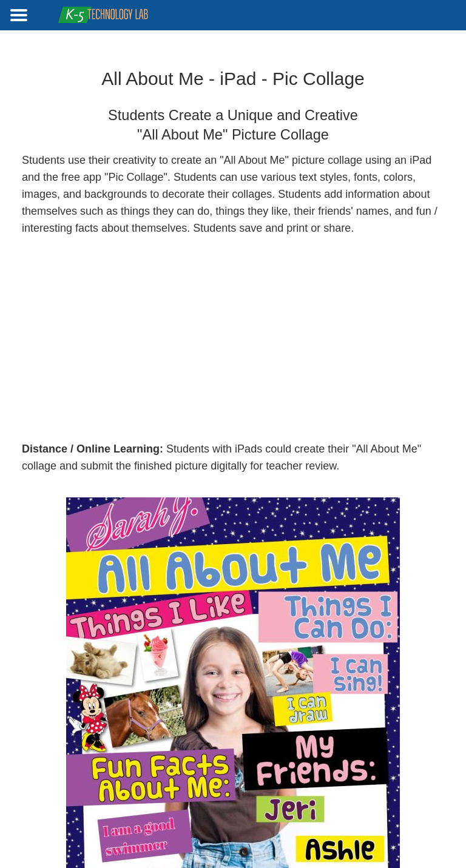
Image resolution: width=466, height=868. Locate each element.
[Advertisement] (233, 338)
